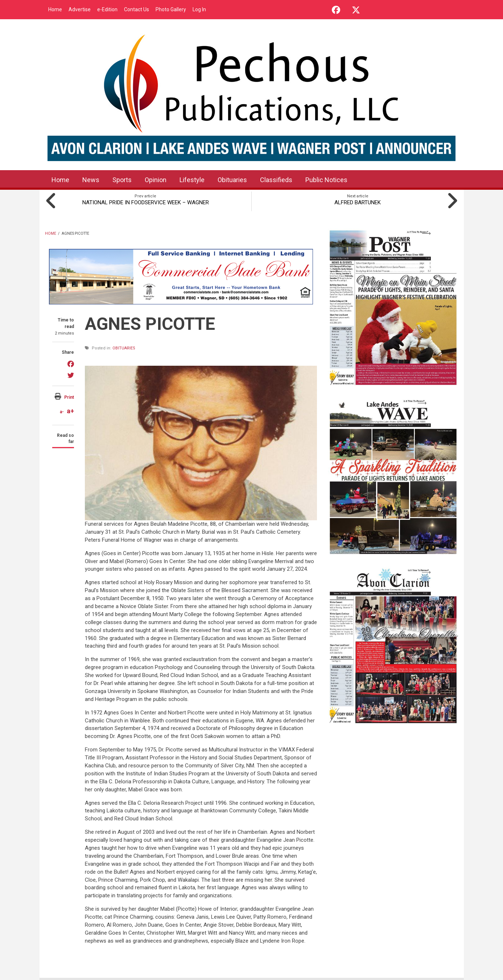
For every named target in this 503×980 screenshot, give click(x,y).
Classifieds (276, 180)
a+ (70, 411)
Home (55, 9)
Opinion (156, 180)
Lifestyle (192, 180)
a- (62, 412)
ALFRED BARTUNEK (358, 202)
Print (69, 397)
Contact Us (137, 9)
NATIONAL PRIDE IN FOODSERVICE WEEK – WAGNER (146, 202)
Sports (122, 180)
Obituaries (232, 180)
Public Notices (326, 180)
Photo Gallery (171, 9)
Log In (199, 9)
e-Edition (107, 9)
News (91, 180)
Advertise (80, 9)
